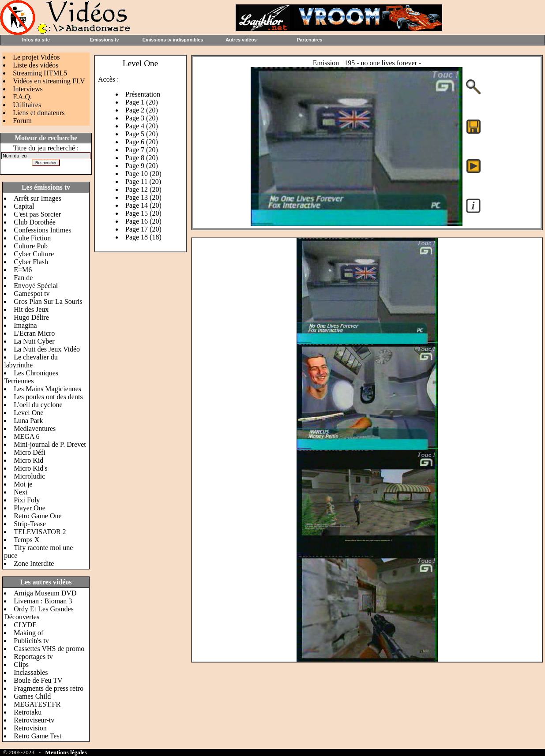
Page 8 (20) (142, 158)
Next (21, 492)
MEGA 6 (26, 436)
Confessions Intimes (42, 230)
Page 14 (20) (143, 205)
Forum (22, 121)
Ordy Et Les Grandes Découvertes (39, 613)
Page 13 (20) (143, 197)
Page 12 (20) (143, 189)
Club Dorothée (35, 222)
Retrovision (30, 728)
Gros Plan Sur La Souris (48, 301)
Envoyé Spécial (36, 286)
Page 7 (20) (142, 150)
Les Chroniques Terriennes (31, 377)
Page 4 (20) (142, 126)
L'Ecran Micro (34, 333)
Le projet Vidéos (36, 57)
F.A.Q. (22, 97)
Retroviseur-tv (34, 720)
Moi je (23, 484)
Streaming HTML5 (40, 73)
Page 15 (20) (143, 213)
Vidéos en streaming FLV (49, 81)
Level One (28, 413)
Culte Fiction (32, 238)
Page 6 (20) (142, 142)
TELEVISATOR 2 (40, 532)
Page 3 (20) (142, 118)
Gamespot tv (32, 294)
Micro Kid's (30, 468)
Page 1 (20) (142, 102)
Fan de (23, 278)
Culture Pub (31, 246)
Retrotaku (28, 712)
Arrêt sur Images (38, 198)
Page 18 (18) (143, 237)
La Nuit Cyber (34, 341)
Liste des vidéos (36, 65)
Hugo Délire (31, 317)
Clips (21, 664)
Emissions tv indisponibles (173, 40)
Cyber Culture (34, 254)
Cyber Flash (31, 262)
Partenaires (309, 40)
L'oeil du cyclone (38, 405)
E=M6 (23, 270)
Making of (28, 633)
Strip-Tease (30, 524)
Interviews (28, 89)
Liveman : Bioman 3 (43, 601)
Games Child (32, 696)
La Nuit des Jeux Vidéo (47, 349)
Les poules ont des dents (48, 397)
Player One (30, 508)
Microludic (29, 476)
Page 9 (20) (142, 166)
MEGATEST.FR (37, 704)
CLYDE (25, 625)
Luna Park (28, 421)
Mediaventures (35, 429)
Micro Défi (30, 452)
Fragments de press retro (49, 688)
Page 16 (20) (143, 221)
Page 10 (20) (143, 174)
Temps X (26, 540)
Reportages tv (33, 657)
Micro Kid (28, 460)
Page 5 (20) (142, 134)
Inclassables (31, 672)
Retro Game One (38, 516)
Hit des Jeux (31, 309)
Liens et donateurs (39, 113)
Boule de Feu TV (38, 680)
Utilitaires (27, 105)
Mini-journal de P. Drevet (50, 444)
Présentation (143, 94)
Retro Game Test (38, 736)
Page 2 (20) (142, 110)
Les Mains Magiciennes (47, 389)
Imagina (25, 325)
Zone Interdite (34, 563)
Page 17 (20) (143, 229)
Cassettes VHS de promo (49, 649)
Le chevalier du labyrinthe (31, 361)
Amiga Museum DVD (45, 593)
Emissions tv (105, 40)
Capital (24, 206)
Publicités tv (31, 641)
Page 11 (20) (143, 182)
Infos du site (36, 40)
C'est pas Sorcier (37, 214)
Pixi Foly (27, 500)
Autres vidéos (241, 40)
